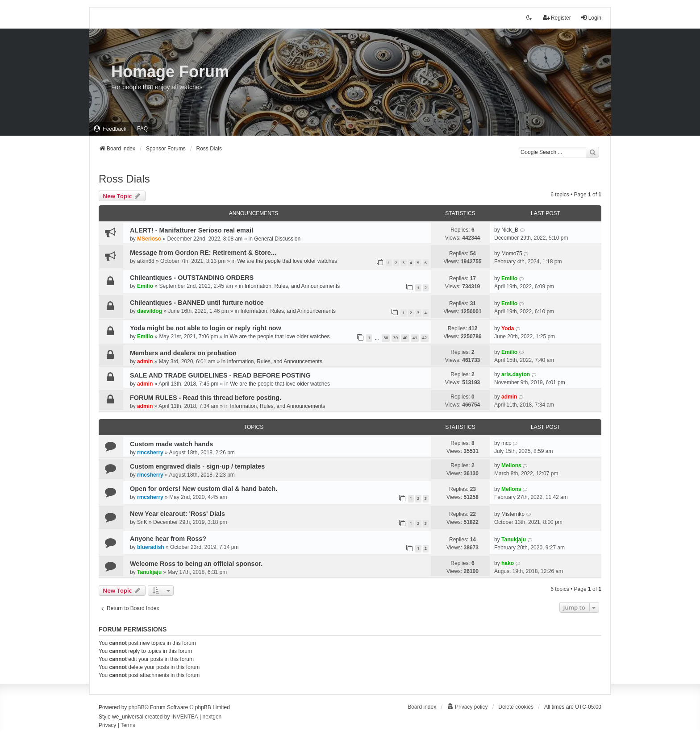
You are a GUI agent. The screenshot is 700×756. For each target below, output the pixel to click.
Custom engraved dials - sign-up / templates (197, 466)
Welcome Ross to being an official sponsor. (196, 564)
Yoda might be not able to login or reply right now (206, 328)
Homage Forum (170, 72)
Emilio (145, 286)
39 (396, 338)
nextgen (212, 717)
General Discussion (277, 239)
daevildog (150, 311)
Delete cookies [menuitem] (516, 707)
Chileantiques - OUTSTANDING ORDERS (192, 278)
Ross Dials (124, 179)
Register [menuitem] (557, 18)
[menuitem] (110, 129)
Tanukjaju (514, 540)
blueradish (151, 547)
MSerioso (149, 239)
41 (415, 338)
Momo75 (512, 253)
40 (405, 338)
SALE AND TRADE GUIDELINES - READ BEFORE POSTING (220, 375)
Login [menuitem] (591, 18)
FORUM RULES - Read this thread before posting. (206, 398)
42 (425, 338)
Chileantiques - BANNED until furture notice (197, 303)
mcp (506, 443)
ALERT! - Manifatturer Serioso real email (192, 230)
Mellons (511, 465)
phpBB (137, 707)
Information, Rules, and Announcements (292, 286)
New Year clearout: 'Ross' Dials (177, 514)
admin (145, 361)
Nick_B (510, 230)
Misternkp (513, 514)
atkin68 (146, 261)
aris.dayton (516, 374)
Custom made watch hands (171, 444)
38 (386, 338)
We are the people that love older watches (287, 261)
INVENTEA (185, 717)
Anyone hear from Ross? (168, 539)
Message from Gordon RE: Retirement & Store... (203, 253)
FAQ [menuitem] (142, 129)
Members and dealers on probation (183, 353)
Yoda (508, 328)
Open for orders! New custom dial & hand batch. (204, 489)
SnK (142, 522)
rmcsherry (150, 453)
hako (508, 563)
